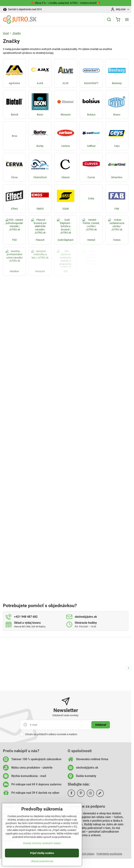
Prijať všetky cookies (42, 853)
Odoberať (101, 725)
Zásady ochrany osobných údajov (42, 843)
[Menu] (127, 20)
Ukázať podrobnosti (42, 861)
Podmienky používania (109, 854)
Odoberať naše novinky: (66, 715)
